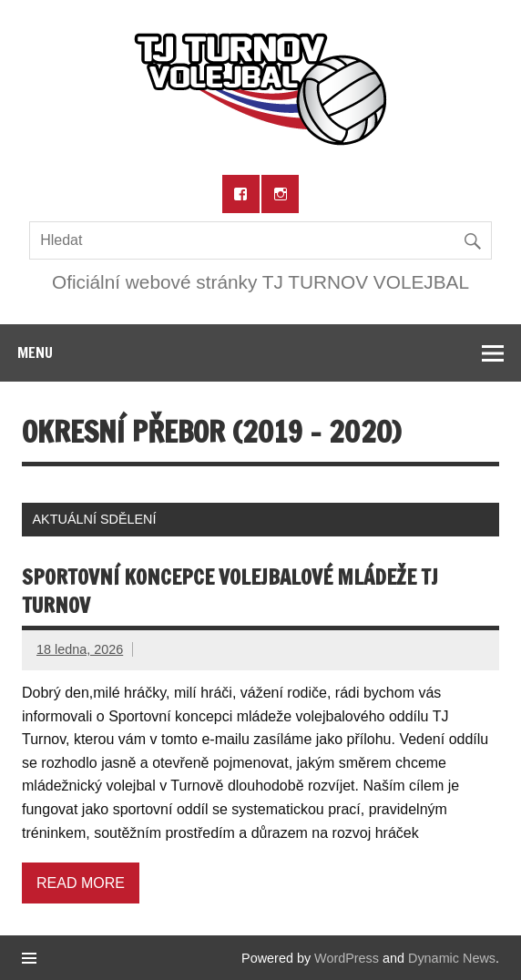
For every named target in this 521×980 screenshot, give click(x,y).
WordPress (347, 958)
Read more (81, 883)
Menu (35, 352)
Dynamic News (452, 958)
